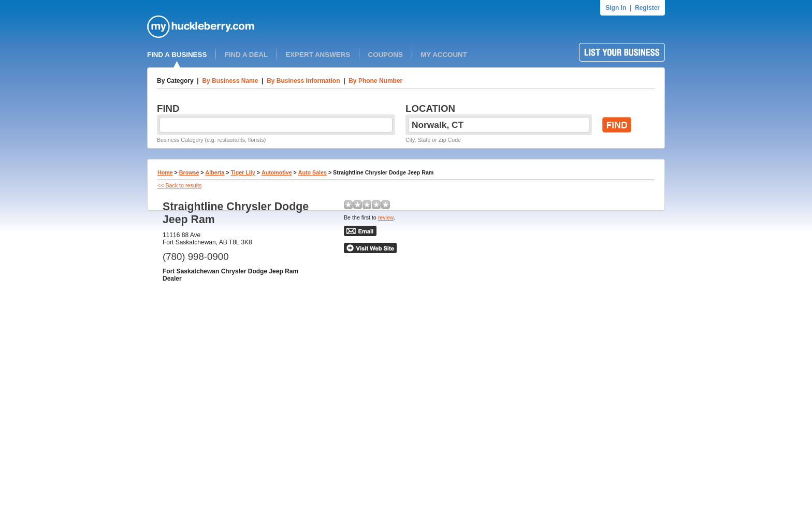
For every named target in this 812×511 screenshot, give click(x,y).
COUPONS (386, 55)
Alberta (215, 172)
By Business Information (303, 81)
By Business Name (230, 81)
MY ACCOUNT (444, 55)
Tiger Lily (243, 172)
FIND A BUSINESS (177, 55)
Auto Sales (313, 172)
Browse (189, 172)
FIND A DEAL (246, 55)
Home (165, 172)
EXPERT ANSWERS (318, 55)
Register (647, 8)
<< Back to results (179, 185)
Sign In (616, 8)
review (386, 217)
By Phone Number (375, 81)
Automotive (277, 172)
